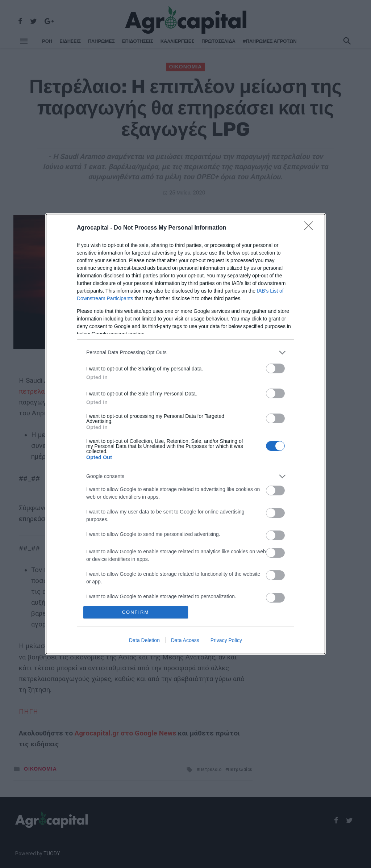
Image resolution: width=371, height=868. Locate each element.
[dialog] (185, 434)
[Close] (311, 228)
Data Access (185, 640)
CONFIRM (136, 612)
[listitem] (185, 353)
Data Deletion (144, 640)
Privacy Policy (226, 640)
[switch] (275, 368)
